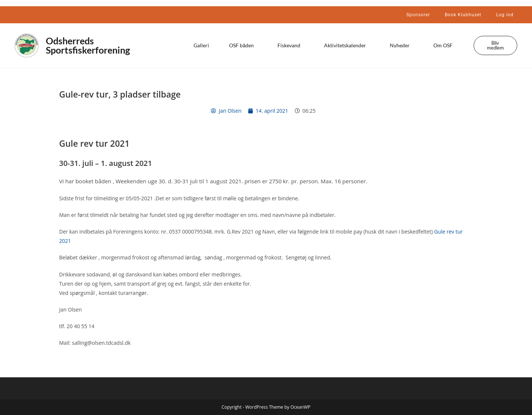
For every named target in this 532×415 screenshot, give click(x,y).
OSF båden (243, 45)
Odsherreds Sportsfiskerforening (88, 45)
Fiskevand (291, 45)
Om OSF (445, 45)
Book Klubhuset (463, 15)
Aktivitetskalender (347, 45)
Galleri (201, 45)
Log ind (505, 15)
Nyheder (402, 45)
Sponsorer (418, 15)
